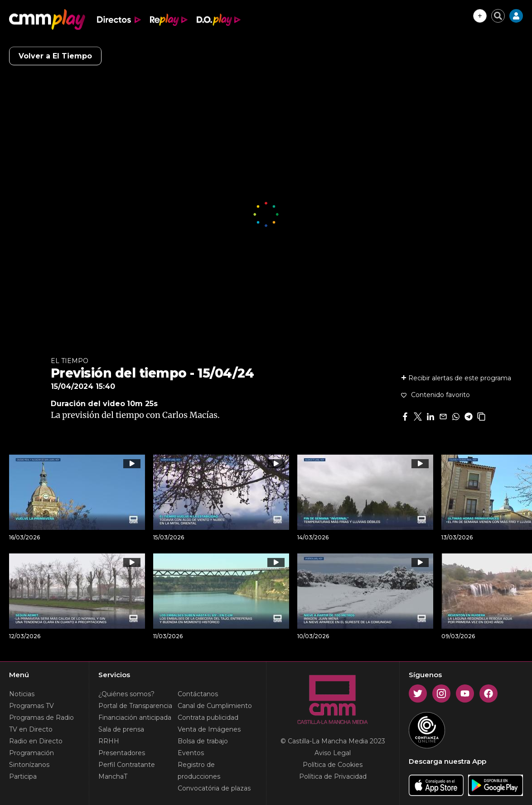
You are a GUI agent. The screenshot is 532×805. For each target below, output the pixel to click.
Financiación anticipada (135, 718)
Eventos (191, 753)
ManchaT (113, 776)
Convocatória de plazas (214, 788)
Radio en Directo (36, 741)
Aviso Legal (333, 753)
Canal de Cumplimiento (215, 706)
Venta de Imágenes (209, 729)
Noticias (22, 694)
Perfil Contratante (127, 765)
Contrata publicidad (208, 718)
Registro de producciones (199, 771)
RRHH (109, 741)
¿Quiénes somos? (126, 694)
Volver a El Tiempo (55, 56)
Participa (23, 776)
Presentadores (122, 753)
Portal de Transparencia (135, 706)
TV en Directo (31, 729)
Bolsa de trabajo (203, 741)
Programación (31, 753)
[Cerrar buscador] (498, 16)
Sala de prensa (121, 729)
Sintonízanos (29, 765)
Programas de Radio (41, 718)
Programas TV (31, 706)
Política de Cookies (333, 765)
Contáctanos (198, 694)
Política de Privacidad (333, 776)
